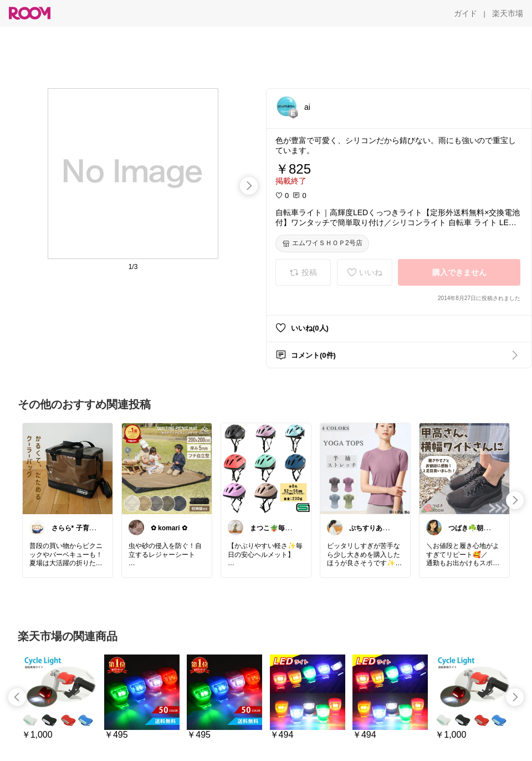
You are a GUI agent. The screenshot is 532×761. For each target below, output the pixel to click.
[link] (68, 468)
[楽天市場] (508, 13)
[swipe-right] (249, 186)
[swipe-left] (17, 697)
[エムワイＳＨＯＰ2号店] (322, 243)
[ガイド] (465, 13)
